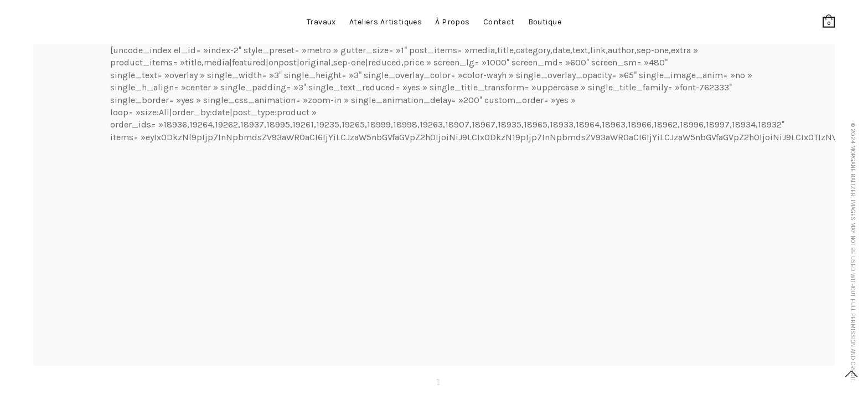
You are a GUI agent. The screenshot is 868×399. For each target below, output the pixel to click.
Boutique (545, 22)
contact (499, 22)
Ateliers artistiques (386, 22)
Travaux (321, 22)
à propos (452, 22)
